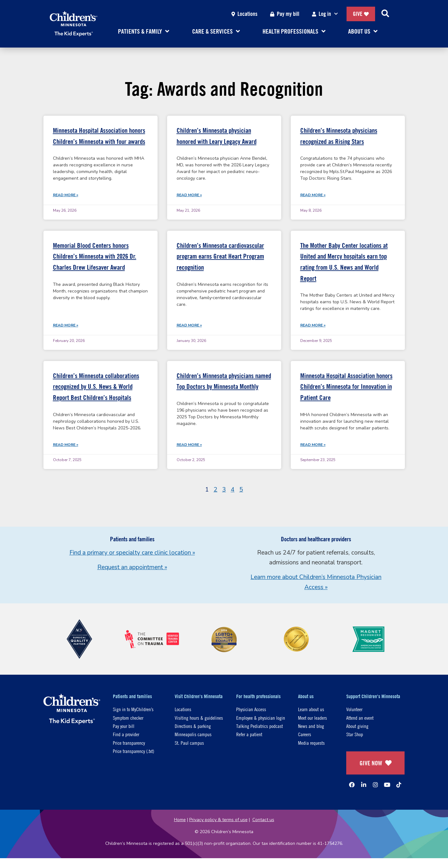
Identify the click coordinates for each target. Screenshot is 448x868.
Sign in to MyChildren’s (133, 709)
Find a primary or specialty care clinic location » (132, 553)
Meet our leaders (312, 718)
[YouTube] (387, 785)
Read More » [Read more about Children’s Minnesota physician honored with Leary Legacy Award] (189, 195)
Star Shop (355, 734)
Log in (326, 14)
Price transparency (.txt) (133, 751)
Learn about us (311, 709)
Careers (305, 734)
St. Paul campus (189, 743)
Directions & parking (193, 726)
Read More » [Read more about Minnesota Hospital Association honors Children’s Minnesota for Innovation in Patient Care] (313, 445)
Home (180, 820)
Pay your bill (124, 726)
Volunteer (354, 709)
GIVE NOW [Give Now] (376, 763)
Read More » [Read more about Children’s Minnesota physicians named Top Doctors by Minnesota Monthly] (189, 445)
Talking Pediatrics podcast (260, 726)
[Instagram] (375, 785)
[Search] (385, 14)
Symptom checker (128, 718)
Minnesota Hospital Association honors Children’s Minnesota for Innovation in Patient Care (346, 387)
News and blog (311, 726)
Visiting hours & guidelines (199, 718)
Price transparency (129, 743)
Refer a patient (249, 734)
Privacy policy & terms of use (218, 820)
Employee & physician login (261, 718)
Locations (244, 14)
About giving (357, 726)
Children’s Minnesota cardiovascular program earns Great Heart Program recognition (220, 256)
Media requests (311, 743)
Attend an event (360, 718)
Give (361, 14)
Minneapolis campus (193, 734)
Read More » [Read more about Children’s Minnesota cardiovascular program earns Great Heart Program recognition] (189, 325)
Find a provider (126, 734)
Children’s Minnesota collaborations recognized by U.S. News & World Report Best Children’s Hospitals (96, 387)
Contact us (263, 820)
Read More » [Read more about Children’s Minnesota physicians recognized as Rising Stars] (313, 195)
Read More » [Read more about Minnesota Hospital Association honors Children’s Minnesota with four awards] (66, 195)
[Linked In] (364, 785)
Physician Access (251, 709)
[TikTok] (399, 785)
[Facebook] (352, 785)
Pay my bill (285, 14)
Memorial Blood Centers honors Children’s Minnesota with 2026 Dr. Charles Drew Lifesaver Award (95, 256)
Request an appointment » (132, 567)
